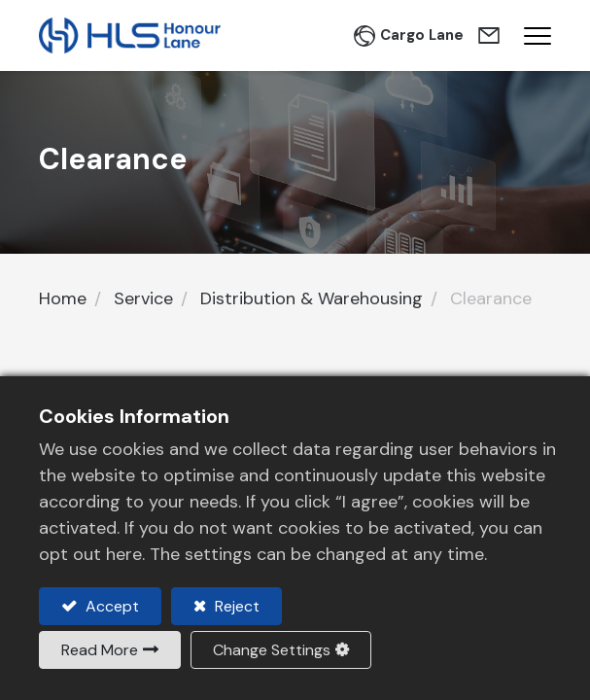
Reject (235, 606)
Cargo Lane (422, 35)
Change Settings (272, 650)
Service (143, 298)
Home (63, 298)
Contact (491, 36)
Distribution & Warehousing (312, 298)
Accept (110, 606)
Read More (100, 650)
